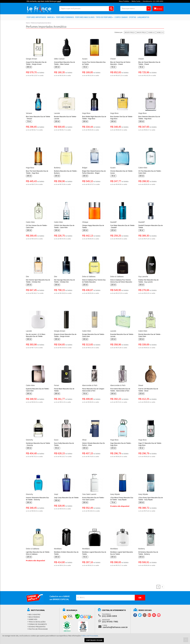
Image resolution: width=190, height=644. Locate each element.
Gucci (56, 440)
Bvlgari (85, 168)
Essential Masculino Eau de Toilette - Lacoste (122, 335)
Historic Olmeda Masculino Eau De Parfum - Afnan (93, 444)
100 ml (57, 67)
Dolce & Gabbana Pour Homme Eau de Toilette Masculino (94, 281)
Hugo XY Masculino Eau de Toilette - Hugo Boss (150, 444)
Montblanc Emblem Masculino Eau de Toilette (66, 553)
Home (28, 23)
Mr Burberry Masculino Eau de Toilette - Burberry (148, 553)
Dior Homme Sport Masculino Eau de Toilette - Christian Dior (38, 281)
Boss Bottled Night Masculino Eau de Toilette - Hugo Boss (94, 118)
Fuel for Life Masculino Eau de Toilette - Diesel (148, 390)
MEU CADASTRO (34, 615)
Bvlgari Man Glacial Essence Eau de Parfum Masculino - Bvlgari (94, 172)
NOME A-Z (152, 32)
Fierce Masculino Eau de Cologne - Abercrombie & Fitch (93, 390)
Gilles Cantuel (59, 59)
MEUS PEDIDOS (34, 617)
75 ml (29, 121)
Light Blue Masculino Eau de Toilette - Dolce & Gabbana (38, 553)
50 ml (113, 67)
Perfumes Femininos (65, 17)
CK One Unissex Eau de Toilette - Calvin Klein (37, 227)
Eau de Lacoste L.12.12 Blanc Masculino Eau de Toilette (36, 335)
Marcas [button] (51, 17)
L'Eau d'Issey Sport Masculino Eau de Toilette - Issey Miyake (151, 499)
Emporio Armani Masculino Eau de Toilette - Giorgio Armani (65, 335)
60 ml (141, 448)
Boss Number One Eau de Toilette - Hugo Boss (122, 118)
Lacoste (57, 113)
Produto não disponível (120, 506)
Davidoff (113, 222)
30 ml (85, 67)
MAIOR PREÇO (142, 32)
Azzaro (85, 59)
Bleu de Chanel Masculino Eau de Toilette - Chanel (149, 63)
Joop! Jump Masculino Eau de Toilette (66, 498)
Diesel (141, 385)
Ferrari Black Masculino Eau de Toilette (64, 390)
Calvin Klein (143, 168)
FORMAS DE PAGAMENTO (38, 624)
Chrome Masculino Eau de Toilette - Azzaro (122, 172)
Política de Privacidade (90, 636)
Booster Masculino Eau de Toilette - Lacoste (65, 118)
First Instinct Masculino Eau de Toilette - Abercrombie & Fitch (120, 390)
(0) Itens (158, 9)
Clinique (85, 222)
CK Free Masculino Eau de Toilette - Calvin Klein (150, 172)
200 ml (29, 67)
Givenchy (29, 440)
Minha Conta (136, 1)
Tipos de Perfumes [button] (105, 17)
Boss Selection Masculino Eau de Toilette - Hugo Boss (149, 118)
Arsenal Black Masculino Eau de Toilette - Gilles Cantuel (64, 63)
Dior (27, 277)
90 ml (141, 230)
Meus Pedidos (124, 1)
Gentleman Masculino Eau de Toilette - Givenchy (38, 444)
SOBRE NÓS (33, 619)
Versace (29, 113)
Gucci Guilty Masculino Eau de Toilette (64, 444)
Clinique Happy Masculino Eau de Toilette (93, 227)
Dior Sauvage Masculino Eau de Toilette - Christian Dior (64, 281)
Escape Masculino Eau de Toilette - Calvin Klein (93, 335)
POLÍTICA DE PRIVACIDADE (38, 629)
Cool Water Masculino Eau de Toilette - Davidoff (122, 227)
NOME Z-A (160, 32)
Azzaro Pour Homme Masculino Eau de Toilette (94, 63)
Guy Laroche (143, 277)
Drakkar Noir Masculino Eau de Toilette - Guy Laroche (148, 281)
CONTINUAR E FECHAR (94, 640)
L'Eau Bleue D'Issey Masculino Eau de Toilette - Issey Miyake (122, 499)
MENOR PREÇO (130, 32)
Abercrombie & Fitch (90, 385)
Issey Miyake (115, 494)
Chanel (113, 59)
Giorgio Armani (31, 59)
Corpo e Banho (121, 17)
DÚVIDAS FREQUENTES (37, 627)
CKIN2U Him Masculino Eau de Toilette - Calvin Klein (64, 227)
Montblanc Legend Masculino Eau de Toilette (94, 553)
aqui (59, 1)
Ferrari (57, 385)
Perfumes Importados (36, 17)
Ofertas (133, 17)
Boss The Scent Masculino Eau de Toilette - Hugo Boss (37, 172)
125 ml (57, 121)
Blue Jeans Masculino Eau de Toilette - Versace (38, 118)
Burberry (57, 168)
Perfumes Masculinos (85, 17)
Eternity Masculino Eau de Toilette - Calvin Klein (150, 335)
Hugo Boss (86, 113)
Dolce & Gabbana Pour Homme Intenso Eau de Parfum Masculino (121, 281)
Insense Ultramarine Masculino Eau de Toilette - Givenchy (37, 499)
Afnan (84, 440)
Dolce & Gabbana (89, 277)
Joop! (56, 494)
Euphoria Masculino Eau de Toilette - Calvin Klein (38, 390)
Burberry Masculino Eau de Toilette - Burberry (66, 172)
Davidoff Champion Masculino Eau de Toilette (151, 227)
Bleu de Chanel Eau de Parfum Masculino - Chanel (120, 63)
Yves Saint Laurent (89, 494)
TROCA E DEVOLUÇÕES (37, 622)
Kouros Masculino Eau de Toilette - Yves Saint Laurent (93, 499)
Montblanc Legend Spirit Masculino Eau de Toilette (122, 553)
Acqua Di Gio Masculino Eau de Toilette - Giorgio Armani (36, 63)
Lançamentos (143, 17)
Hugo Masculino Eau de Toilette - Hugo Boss (121, 444)
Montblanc (58, 549)
